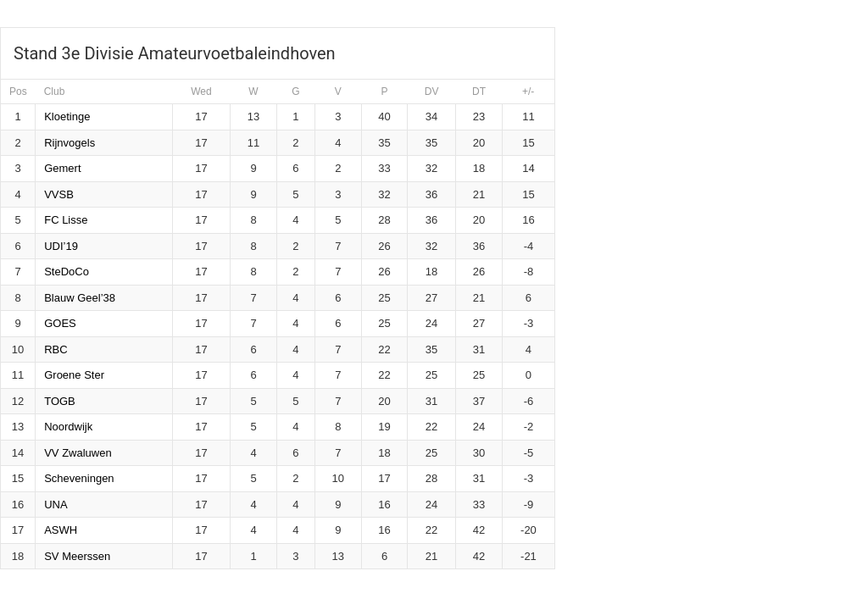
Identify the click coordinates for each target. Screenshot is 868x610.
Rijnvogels (70, 143)
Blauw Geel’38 (80, 298)
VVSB (59, 194)
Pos (18, 91)
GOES (60, 323)
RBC (56, 349)
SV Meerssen (77, 556)
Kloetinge (67, 116)
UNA (56, 505)
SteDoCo (67, 272)
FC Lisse (66, 220)
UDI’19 (61, 246)
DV (432, 91)
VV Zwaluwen (78, 453)
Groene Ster (74, 375)
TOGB (60, 401)
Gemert (62, 168)
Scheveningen (79, 478)
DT (479, 91)
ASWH (61, 530)
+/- (528, 91)
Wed (201, 91)
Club (55, 91)
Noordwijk (68, 427)
